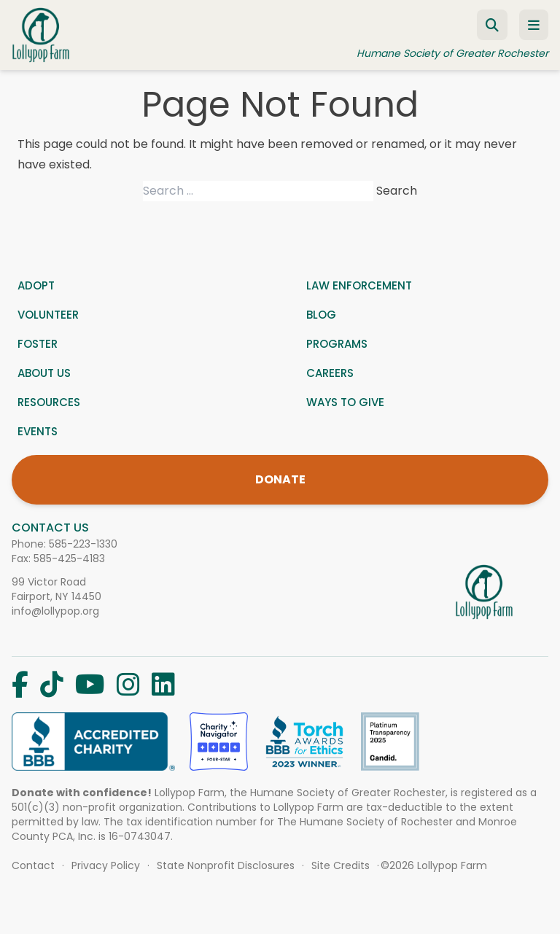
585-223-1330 (83, 544)
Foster (38, 344)
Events (38, 431)
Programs (337, 344)
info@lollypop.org (55, 611)
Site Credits (341, 865)
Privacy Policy (106, 865)
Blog (321, 315)
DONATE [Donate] (280, 479)
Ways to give (345, 402)
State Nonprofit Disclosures (226, 865)
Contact (33, 865)
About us (44, 373)
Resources (49, 402)
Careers (330, 373)
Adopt (36, 285)
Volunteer (48, 315)
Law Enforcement (359, 285)
